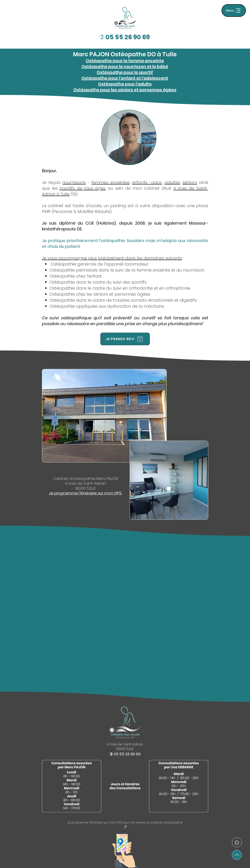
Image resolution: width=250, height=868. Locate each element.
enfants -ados (147, 182)
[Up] (237, 855)
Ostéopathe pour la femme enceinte (125, 61)
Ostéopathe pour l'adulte (125, 84)
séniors (190, 182)
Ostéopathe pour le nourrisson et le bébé (125, 66)
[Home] (237, 842)
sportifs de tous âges (83, 188)
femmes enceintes (110, 182)
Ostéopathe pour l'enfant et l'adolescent (125, 78)
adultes (172, 182)
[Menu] (234, 10)
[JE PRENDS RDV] (125, 339)
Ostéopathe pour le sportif (125, 72)
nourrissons (74, 182)
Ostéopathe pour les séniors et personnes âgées (125, 90)
